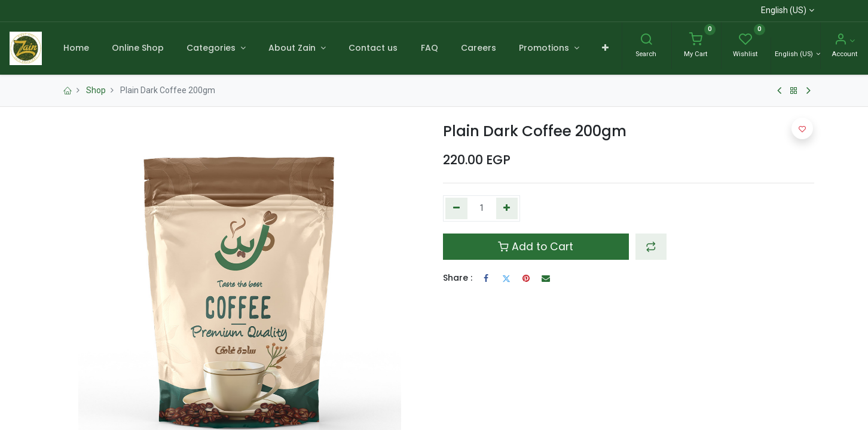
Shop (96, 90)
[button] (605, 48)
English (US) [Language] (795, 54)
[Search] (646, 41)
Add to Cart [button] (536, 247)
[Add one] (507, 208)
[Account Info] (844, 41)
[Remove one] (456, 208)
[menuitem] (76, 48)
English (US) (784, 10)
